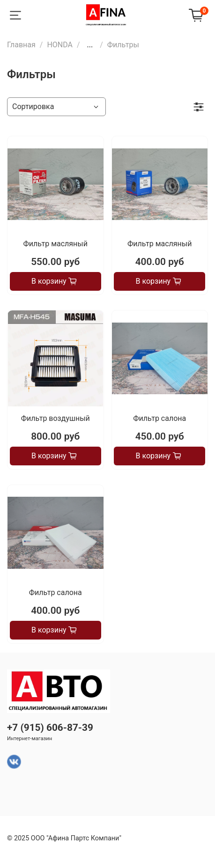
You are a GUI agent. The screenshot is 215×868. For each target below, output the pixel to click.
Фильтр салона (159, 418)
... (90, 45)
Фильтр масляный (56, 244)
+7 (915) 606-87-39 (50, 728)
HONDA (60, 45)
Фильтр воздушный (56, 418)
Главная (21, 45)
